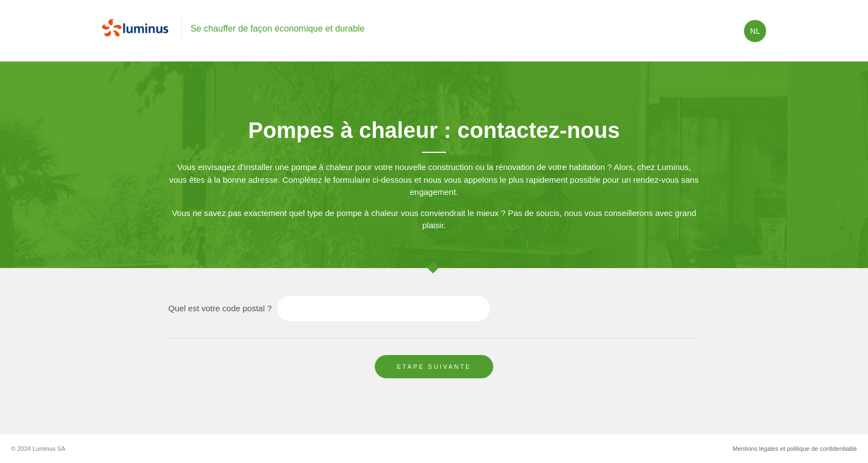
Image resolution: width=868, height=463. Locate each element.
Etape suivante (434, 367)
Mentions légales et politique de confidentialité (795, 449)
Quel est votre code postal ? (220, 308)
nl (755, 31)
